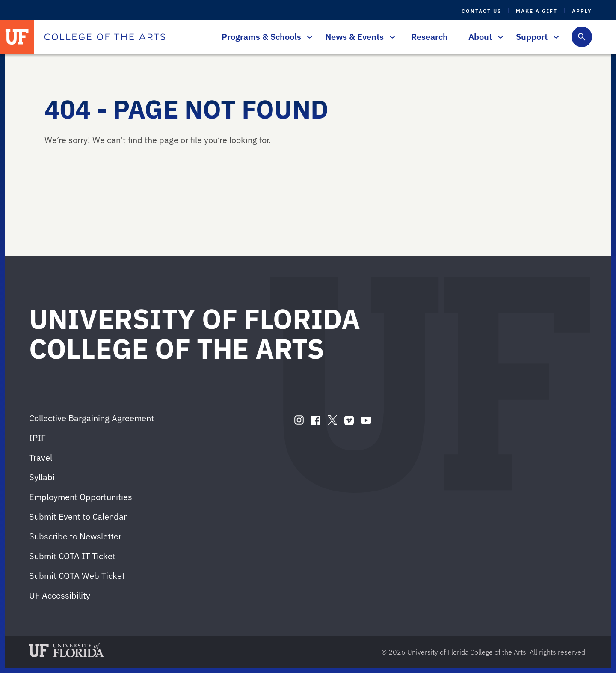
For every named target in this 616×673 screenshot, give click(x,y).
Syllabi (42, 477)
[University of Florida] (17, 37)
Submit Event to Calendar (78, 517)
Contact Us (481, 11)
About (484, 37)
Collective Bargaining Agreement (92, 418)
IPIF (37, 438)
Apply (582, 11)
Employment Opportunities (81, 497)
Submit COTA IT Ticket (72, 556)
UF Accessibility (60, 595)
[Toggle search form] (582, 37)
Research (429, 37)
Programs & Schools (265, 37)
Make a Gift (537, 11)
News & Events (358, 37)
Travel (41, 457)
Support (535, 37)
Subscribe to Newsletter (75, 536)
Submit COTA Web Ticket (77, 576)
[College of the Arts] (105, 37)
